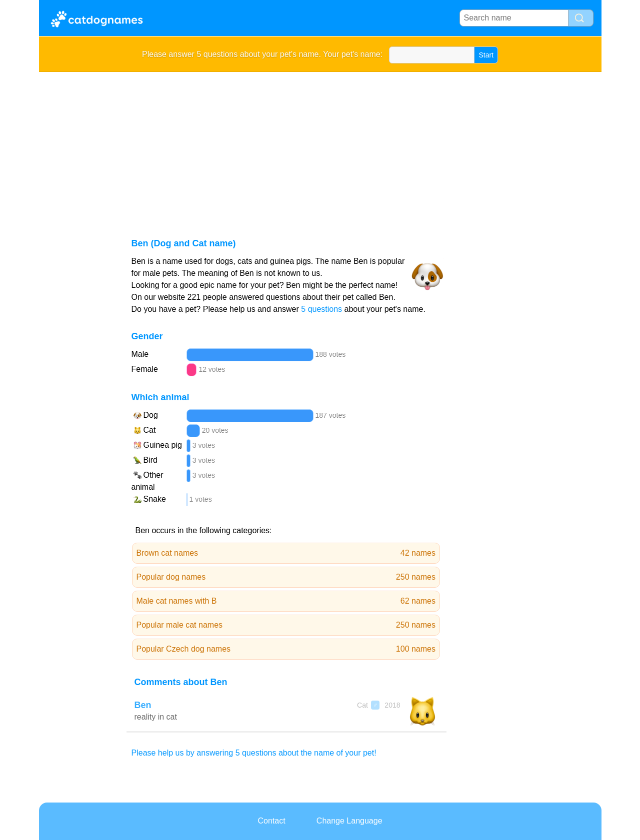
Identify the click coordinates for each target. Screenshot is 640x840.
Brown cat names (286, 553)
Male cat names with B (286, 601)
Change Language (349, 821)
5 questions (321, 309)
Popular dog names (286, 577)
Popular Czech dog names (286, 649)
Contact (271, 821)
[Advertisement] (320, 147)
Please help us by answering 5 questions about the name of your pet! (254, 753)
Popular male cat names (286, 625)
